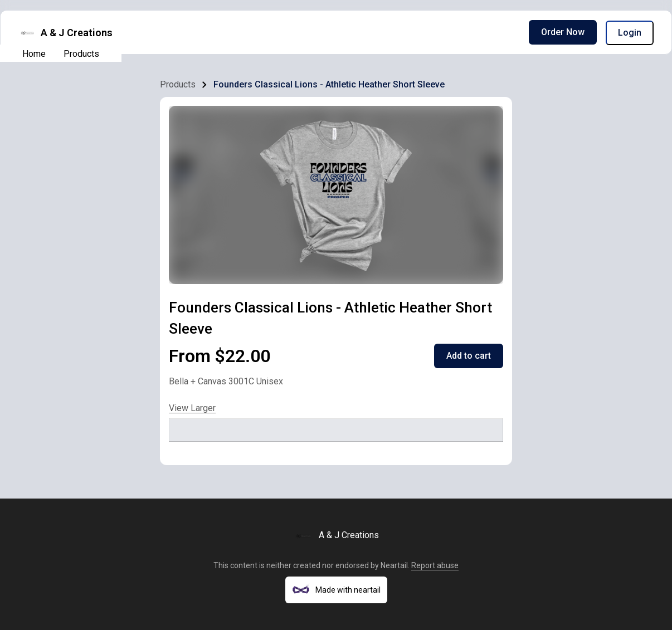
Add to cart (469, 356)
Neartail (394, 565)
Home (34, 54)
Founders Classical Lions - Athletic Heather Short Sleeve (329, 84)
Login (630, 33)
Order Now (563, 32)
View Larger (192, 408)
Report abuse (435, 565)
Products (81, 54)
